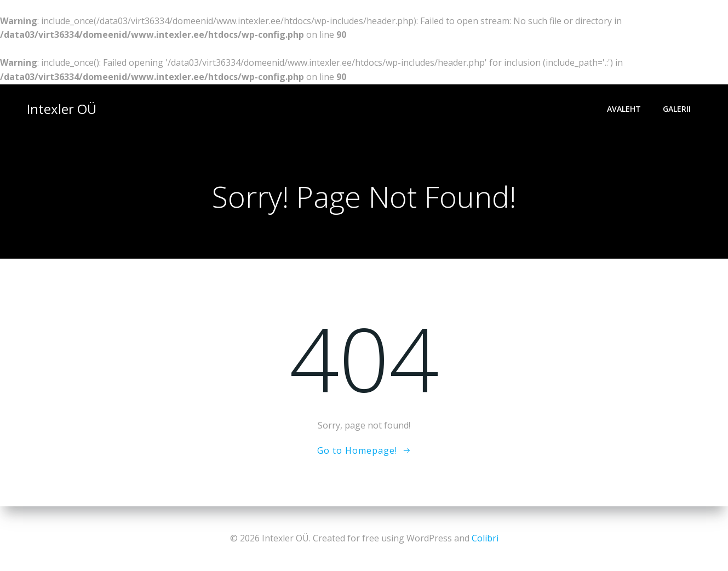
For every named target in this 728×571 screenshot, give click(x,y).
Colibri (485, 538)
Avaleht (624, 109)
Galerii (677, 109)
